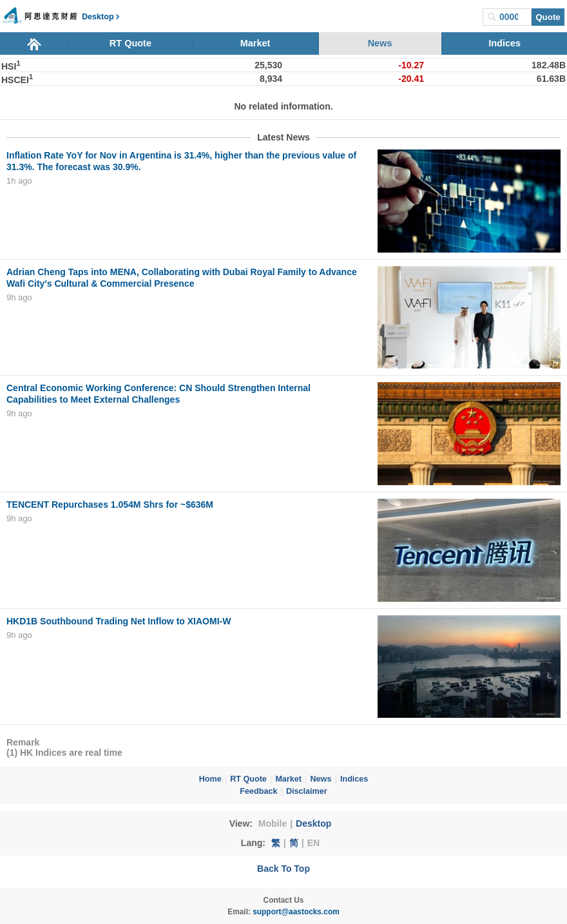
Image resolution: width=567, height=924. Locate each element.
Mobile (273, 823)
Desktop (313, 823)
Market (255, 43)
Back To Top (283, 869)
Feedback (258, 791)
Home (210, 779)
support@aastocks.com (296, 912)
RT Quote (130, 43)
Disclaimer (307, 791)
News (380, 43)
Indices (505, 43)
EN (313, 843)
